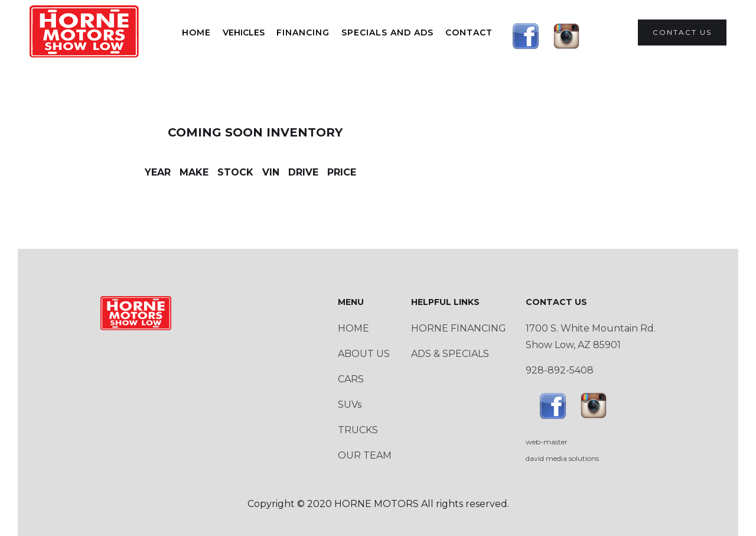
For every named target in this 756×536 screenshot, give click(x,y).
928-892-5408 (560, 370)
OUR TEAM (365, 455)
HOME (196, 33)
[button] (244, 33)
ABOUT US (364, 354)
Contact (469, 33)
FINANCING (303, 33)
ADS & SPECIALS (450, 354)
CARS (351, 379)
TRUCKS (358, 430)
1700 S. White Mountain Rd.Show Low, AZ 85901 (591, 337)
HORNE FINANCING (459, 328)
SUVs (350, 405)
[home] (85, 33)
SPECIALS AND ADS (387, 33)
